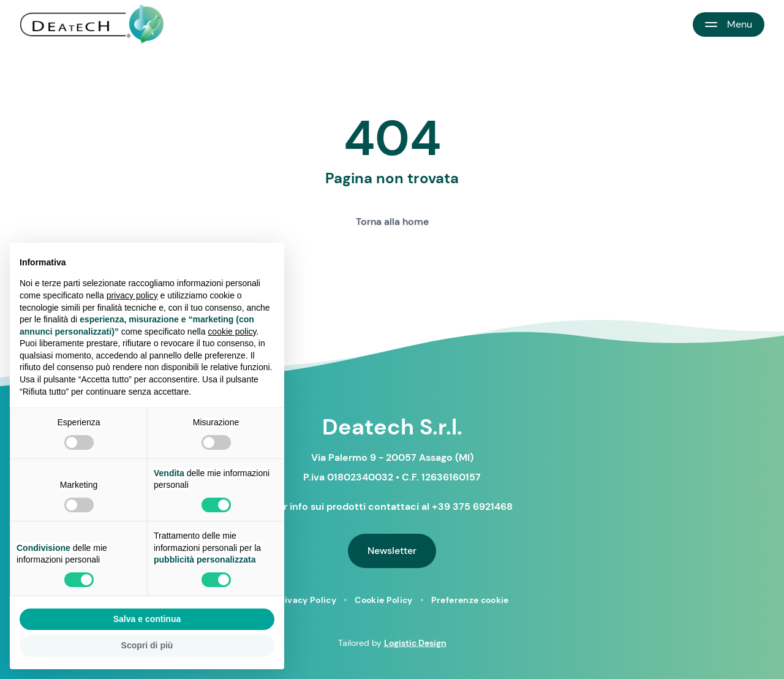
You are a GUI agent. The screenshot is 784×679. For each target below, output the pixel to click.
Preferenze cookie (470, 600)
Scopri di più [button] (147, 645)
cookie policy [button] (232, 332)
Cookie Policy (384, 600)
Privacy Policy (306, 600)
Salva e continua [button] (147, 619)
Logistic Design (415, 643)
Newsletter (392, 551)
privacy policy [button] (132, 295)
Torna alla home (392, 222)
